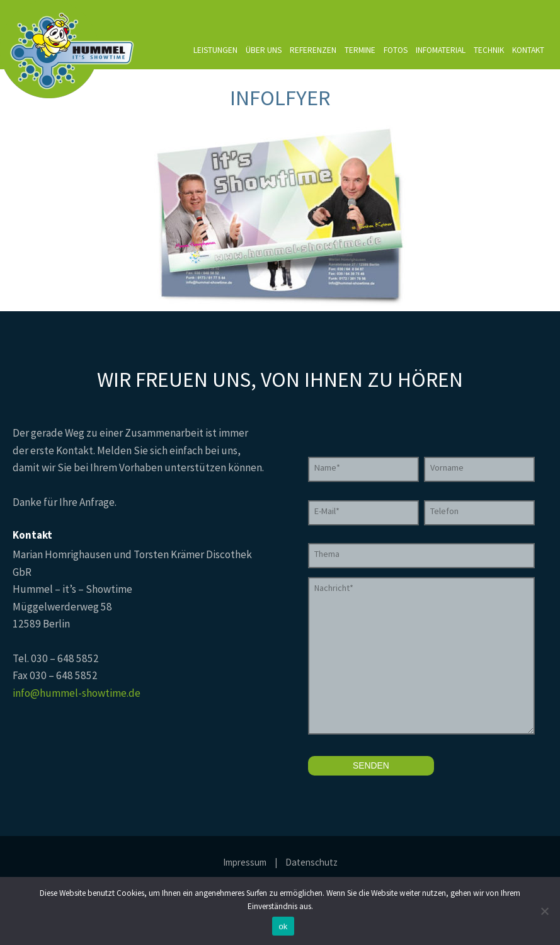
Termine (360, 50)
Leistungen (215, 50)
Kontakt (528, 50)
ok (283, 926)
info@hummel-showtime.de (77, 693)
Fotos (396, 50)
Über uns (264, 50)
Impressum (245, 862)
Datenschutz (311, 862)
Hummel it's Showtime (68, 49)
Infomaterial (441, 50)
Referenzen (313, 50)
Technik (489, 50)
